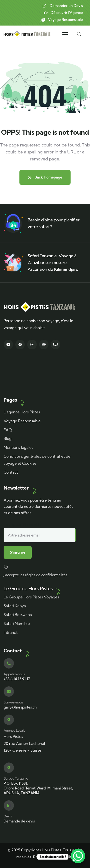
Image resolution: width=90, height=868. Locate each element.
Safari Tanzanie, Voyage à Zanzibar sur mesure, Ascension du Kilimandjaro (53, 262)
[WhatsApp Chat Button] (78, 856)
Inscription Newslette (40, 532)
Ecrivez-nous (13, 702)
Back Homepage (45, 177)
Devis (8, 816)
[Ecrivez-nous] (9, 692)
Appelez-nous (14, 674)
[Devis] (9, 805)
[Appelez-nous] (9, 663)
